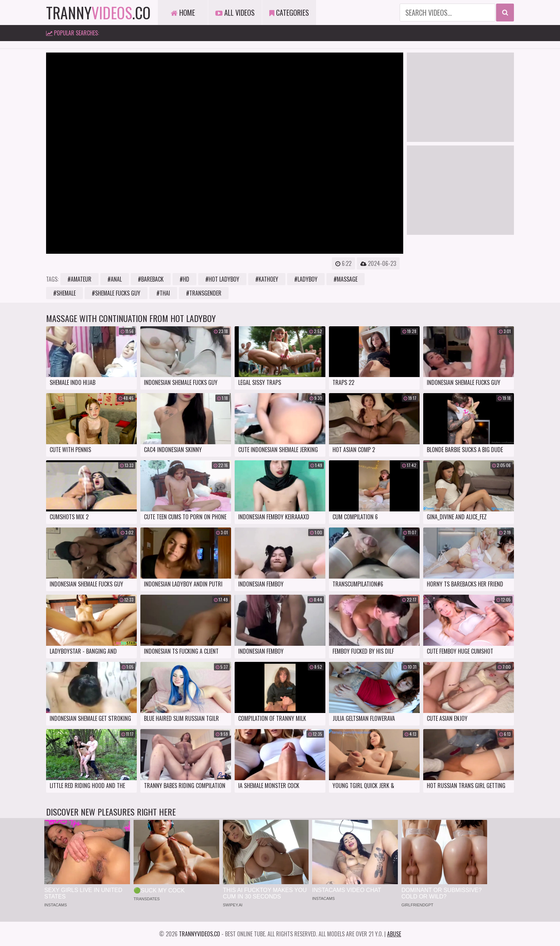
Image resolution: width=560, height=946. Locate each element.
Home (183, 13)
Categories (289, 13)
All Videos (235, 13)
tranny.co (98, 13)
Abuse (394, 934)
